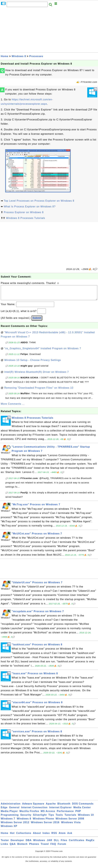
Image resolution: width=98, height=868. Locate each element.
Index (46, 836)
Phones (34, 847)
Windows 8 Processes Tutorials (25, 218)
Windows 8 (19, 56)
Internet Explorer (60, 811)
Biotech (22, 847)
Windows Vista (71, 825)
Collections (24, 836)
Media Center (82, 811)
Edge (4, 811)
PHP (78, 814)
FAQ (53, 847)
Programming (10, 818)
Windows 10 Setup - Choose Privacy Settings (33, 363)
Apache (51, 807)
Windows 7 (8, 822)
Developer (17, 843)
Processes (36, 56)
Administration (11, 807)
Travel (45, 847)
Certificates (77, 843)
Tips (51, 818)
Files (64, 843)
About (37, 836)
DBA (29, 843)
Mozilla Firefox (29, 814)
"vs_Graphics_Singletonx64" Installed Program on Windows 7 (43, 352)
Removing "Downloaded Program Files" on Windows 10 (39, 391)
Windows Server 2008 (70, 822)
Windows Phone (43, 822)
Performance (65, 814)
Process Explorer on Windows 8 (24, 212)
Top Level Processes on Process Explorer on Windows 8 (39, 201)
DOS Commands (83, 807)
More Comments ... (13, 407)
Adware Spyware (33, 807)
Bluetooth (64, 807)
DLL (56, 843)
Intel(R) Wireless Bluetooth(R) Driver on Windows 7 (37, 375)
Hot (12, 836)
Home (5, 56)
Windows (39, 843)
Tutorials (70, 818)
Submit (37, 321)
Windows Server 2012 (15, 825)
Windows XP (9, 829)
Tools (59, 818)
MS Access (48, 814)
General (14, 811)
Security (26, 818)
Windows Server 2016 (45, 825)
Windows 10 (86, 818)
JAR (50, 843)
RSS (54, 836)
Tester (5, 843)
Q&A (13, 847)
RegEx (90, 843)
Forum (62, 847)
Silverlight (40, 818)
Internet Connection (34, 811)
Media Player (9, 814)
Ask (70, 836)
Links (4, 847)
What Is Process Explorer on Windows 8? (30, 207)
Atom (62, 836)
